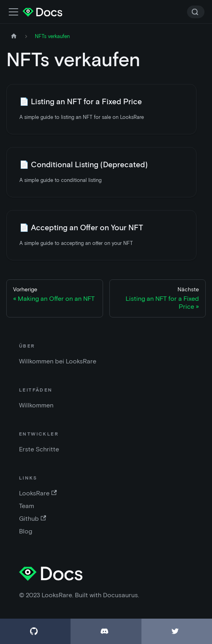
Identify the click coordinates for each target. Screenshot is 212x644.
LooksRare (38, 493)
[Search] (196, 12)
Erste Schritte (39, 449)
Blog (26, 531)
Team (27, 506)
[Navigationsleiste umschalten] (13, 12)
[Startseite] (14, 36)
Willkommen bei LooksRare (58, 361)
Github (32, 519)
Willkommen (36, 405)
